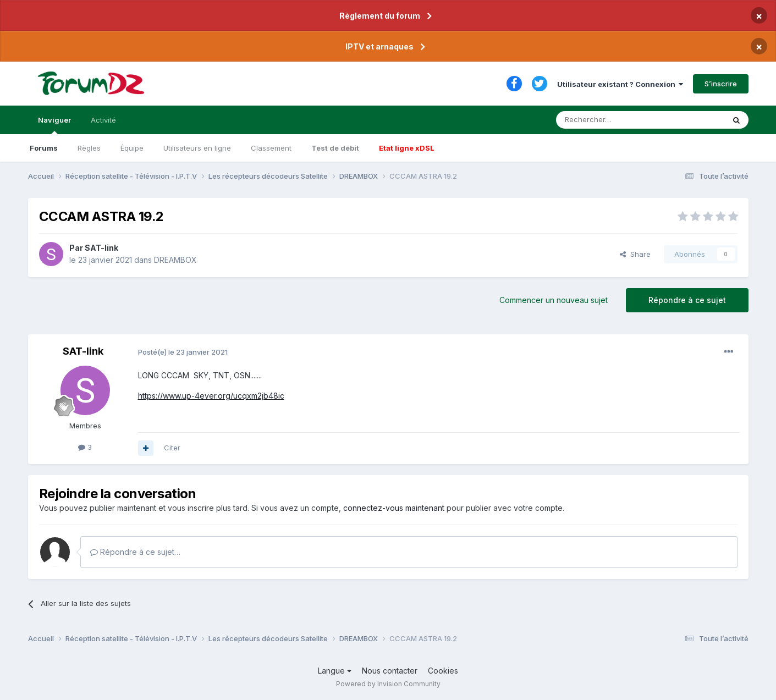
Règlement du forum (380, 16)
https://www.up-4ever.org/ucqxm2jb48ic (211, 396)
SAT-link (101, 248)
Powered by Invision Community (388, 684)
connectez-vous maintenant (394, 508)
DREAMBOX (175, 260)
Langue (335, 671)
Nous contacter (390, 671)
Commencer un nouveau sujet (554, 300)
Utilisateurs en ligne (197, 148)
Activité (103, 120)
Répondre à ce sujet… (135, 552)
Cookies (443, 671)
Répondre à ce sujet (687, 300)
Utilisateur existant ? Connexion (620, 84)
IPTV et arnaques (379, 46)
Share (635, 254)
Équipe (132, 148)
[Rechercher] (616, 120)
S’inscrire (721, 84)
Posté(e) (183, 352)
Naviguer (54, 125)
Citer (172, 448)
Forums (44, 148)
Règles (89, 148)
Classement (271, 148)
